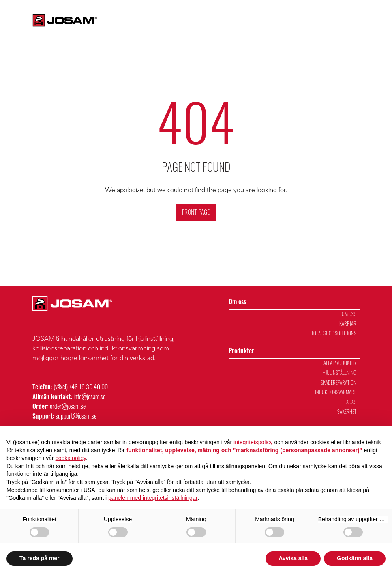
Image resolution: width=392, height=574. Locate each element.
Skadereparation (338, 383)
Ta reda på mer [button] (40, 558)
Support (244, 10)
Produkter (234, 30)
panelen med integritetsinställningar (153, 498)
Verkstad (376, 30)
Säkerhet (347, 412)
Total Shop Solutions (334, 334)
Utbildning (307, 30)
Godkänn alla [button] (355, 558)
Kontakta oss (210, 10)
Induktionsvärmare (336, 393)
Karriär (309, 10)
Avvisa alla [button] (293, 558)
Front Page (196, 213)
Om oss (275, 30)
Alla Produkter (340, 364)
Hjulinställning (340, 373)
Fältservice (277, 10)
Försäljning (342, 30)
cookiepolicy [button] (71, 458)
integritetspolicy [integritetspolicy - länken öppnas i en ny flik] (253, 442)
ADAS (351, 403)
